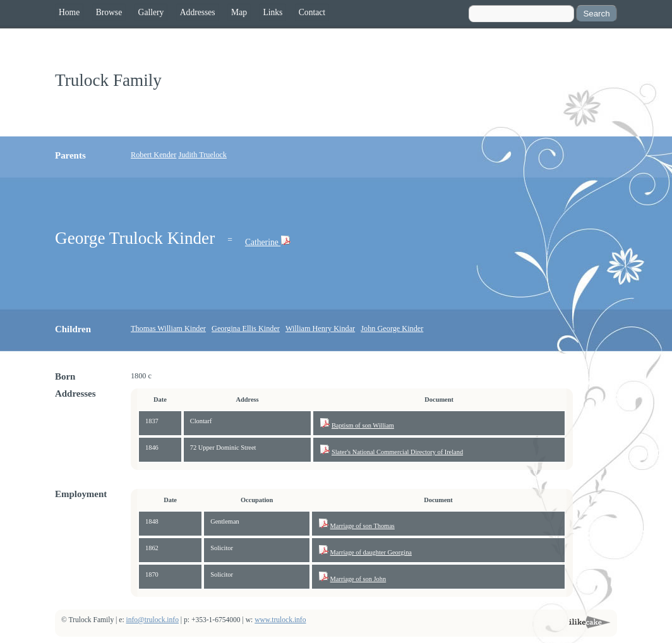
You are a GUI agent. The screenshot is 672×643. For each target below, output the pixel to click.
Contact (312, 12)
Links (273, 12)
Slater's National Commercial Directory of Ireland (397, 452)
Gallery (151, 12)
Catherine (263, 242)
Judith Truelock (202, 155)
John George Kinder (392, 328)
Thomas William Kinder (168, 328)
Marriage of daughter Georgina (371, 552)
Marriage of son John (358, 579)
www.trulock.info (280, 620)
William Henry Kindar (320, 328)
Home (69, 12)
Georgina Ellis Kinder (246, 328)
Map (239, 12)
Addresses (198, 12)
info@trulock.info (153, 620)
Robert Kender (153, 155)
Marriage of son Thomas (363, 526)
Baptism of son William (363, 425)
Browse (109, 12)
